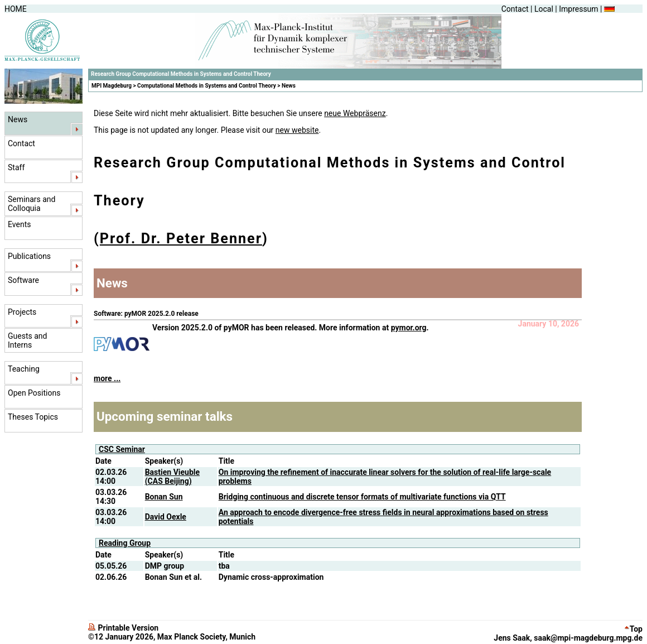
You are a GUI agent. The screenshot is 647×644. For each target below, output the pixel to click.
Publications (29, 256)
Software (23, 280)
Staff (16, 167)
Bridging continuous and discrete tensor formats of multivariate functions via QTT (362, 497)
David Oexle (166, 517)
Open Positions (34, 393)
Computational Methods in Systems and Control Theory (207, 86)
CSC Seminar (122, 449)
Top (634, 629)
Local (544, 9)
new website (297, 130)
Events (19, 224)
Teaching (24, 369)
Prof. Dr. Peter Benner (181, 239)
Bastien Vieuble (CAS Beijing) (172, 477)
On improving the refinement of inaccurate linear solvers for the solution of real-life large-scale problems (385, 477)
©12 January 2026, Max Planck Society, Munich (172, 637)
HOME (16, 9)
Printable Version (123, 628)
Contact (515, 9)
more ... (107, 378)
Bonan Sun (164, 497)
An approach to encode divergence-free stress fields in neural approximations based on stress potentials (383, 517)
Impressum (578, 9)
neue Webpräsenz (355, 113)
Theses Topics (33, 417)
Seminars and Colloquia (32, 204)
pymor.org (409, 328)
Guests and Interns (27, 340)
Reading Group (125, 543)
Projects (22, 312)
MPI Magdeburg (112, 86)
